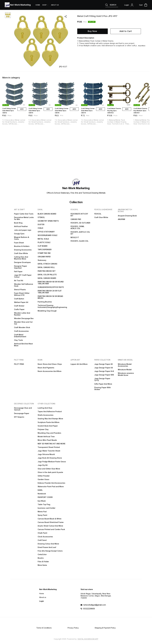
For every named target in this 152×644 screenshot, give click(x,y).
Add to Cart (126, 31)
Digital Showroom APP (88, 639)
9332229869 (89, 609)
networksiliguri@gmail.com (95, 605)
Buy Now (92, 31)
